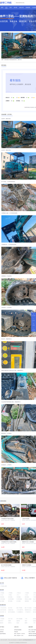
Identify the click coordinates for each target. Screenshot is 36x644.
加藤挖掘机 (27, 601)
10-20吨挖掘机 (11, 599)
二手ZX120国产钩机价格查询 (22, 610)
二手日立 (26, 595)
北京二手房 (10, 619)
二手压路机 (27, 593)
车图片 (26, 621)
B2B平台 (10, 623)
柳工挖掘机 (10, 601)
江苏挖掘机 (19, 597)
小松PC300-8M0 (3, 610)
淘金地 (18, 623)
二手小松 (2, 595)
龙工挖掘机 (19, 601)
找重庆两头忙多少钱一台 (29, 610)
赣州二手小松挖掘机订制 (29, 608)
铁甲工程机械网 (19, 619)
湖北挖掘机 (27, 597)
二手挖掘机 (2, 593)
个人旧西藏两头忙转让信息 (21, 612)
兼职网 (26, 623)
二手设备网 (2, 619)
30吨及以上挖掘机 (28, 599)
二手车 (26, 619)
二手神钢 (10, 595)
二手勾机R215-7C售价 (29, 612)
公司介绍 (2, 630)
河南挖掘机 (2, 597)
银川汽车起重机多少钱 (12, 612)
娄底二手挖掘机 (19, 608)
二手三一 (18, 595)
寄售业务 (16, 632)
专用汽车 (2, 621)
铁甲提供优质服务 (18, 630)
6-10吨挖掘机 (2, 599)
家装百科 (2, 623)
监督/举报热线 (3, 634)
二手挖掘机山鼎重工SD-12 (5, 586)
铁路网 (9, 621)
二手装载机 (10, 593)
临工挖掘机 (2, 601)
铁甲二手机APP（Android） (20, 634)
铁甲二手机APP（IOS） (19, 636)
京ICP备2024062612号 (28, 640)
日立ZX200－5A (3, 612)
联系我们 (2, 632)
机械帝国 (18, 621)
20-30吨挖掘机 (19, 599)
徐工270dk (10, 608)
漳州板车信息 (11, 610)
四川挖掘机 (10, 597)
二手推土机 (19, 593)
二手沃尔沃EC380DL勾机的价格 (6, 608)
